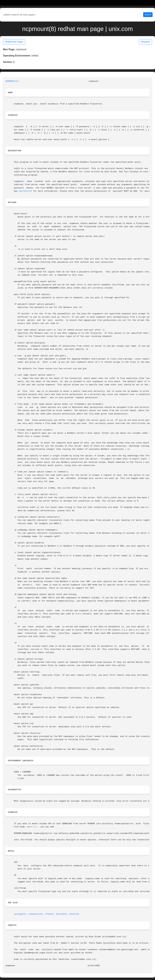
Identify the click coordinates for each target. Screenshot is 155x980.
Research (145, 42)
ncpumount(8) (36, 914)
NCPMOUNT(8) (12, 81)
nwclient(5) (25, 191)
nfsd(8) (49, 914)
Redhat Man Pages (14, 42)
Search (148, 15)
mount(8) (74, 914)
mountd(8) (62, 914)
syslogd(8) (20, 914)
